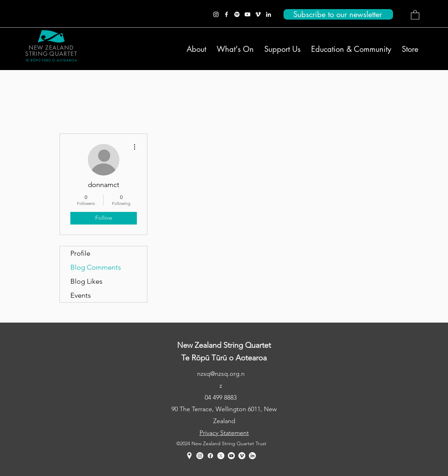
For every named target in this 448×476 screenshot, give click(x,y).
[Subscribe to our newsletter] (338, 14)
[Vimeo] (258, 14)
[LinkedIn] (268, 14)
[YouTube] (247, 14)
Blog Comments (96, 267)
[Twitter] (221, 456)
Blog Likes (86, 281)
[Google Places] (189, 456)
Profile (80, 253)
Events (81, 295)
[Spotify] (237, 14)
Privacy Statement (224, 433)
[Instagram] (216, 14)
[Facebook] (226, 14)
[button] (415, 15)
